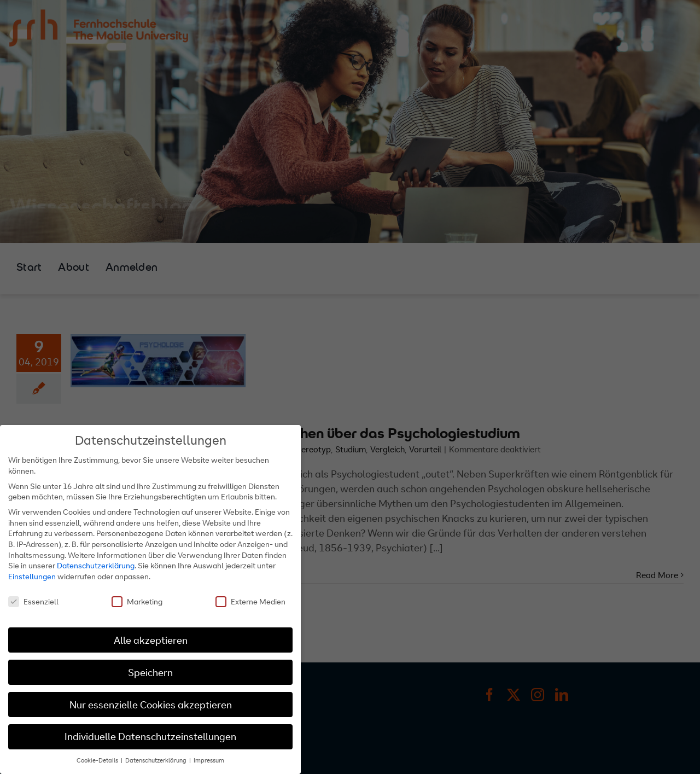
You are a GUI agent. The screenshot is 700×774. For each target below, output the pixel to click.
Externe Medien (250, 601)
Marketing (137, 601)
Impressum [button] (209, 760)
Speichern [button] (150, 672)
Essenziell (33, 601)
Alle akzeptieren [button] (151, 640)
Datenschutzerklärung (96, 565)
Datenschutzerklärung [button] (157, 760)
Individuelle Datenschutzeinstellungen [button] (150, 737)
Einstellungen (32, 576)
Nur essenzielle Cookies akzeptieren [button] (151, 704)
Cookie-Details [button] (98, 760)
